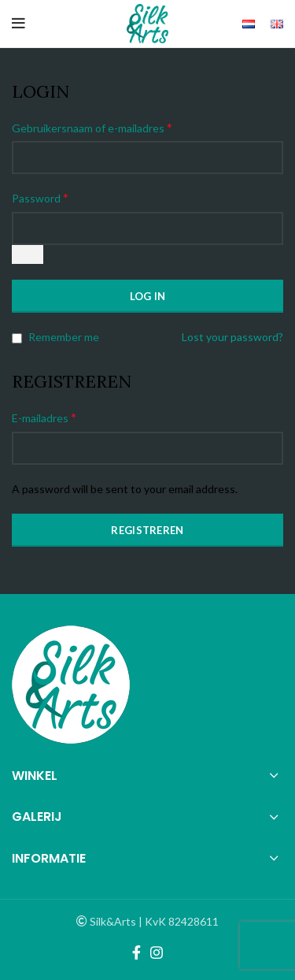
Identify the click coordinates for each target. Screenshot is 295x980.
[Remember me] (17, 338)
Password (40, 197)
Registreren (147, 530)
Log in (148, 296)
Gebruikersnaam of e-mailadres (92, 127)
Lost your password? (232, 337)
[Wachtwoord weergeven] (28, 254)
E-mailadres (44, 417)
